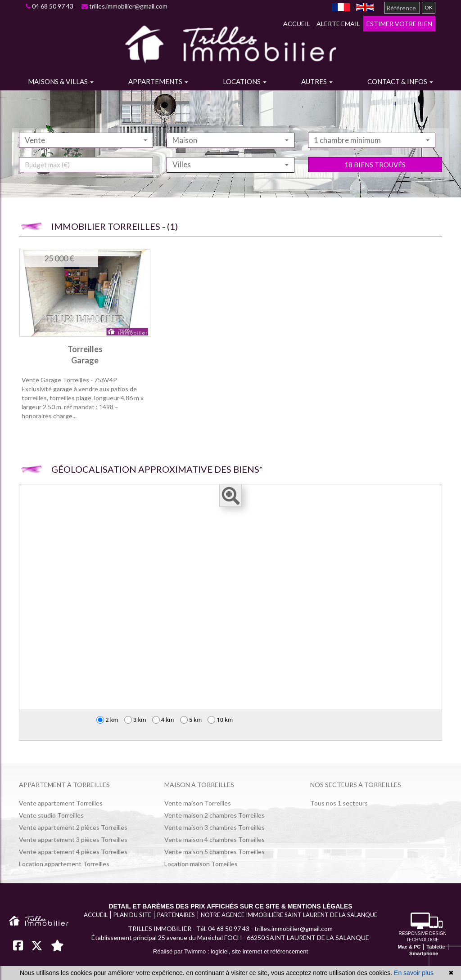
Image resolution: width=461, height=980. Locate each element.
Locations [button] (245, 81)
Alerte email (338, 24)
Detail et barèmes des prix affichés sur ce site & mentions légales (230, 906)
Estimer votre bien (399, 24)
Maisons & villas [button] (61, 81)
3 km (135, 720)
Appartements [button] (158, 81)
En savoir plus (414, 973)
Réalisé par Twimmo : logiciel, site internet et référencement (230, 951)
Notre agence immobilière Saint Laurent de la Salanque (289, 915)
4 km (163, 720)
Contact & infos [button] (400, 81)
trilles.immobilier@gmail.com (124, 6)
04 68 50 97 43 (50, 6)
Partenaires (176, 915)
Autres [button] (317, 81)
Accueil (297, 24)
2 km (107, 720)
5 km (191, 720)
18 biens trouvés (375, 183)
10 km (220, 720)
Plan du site (132, 915)
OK (429, 7)
